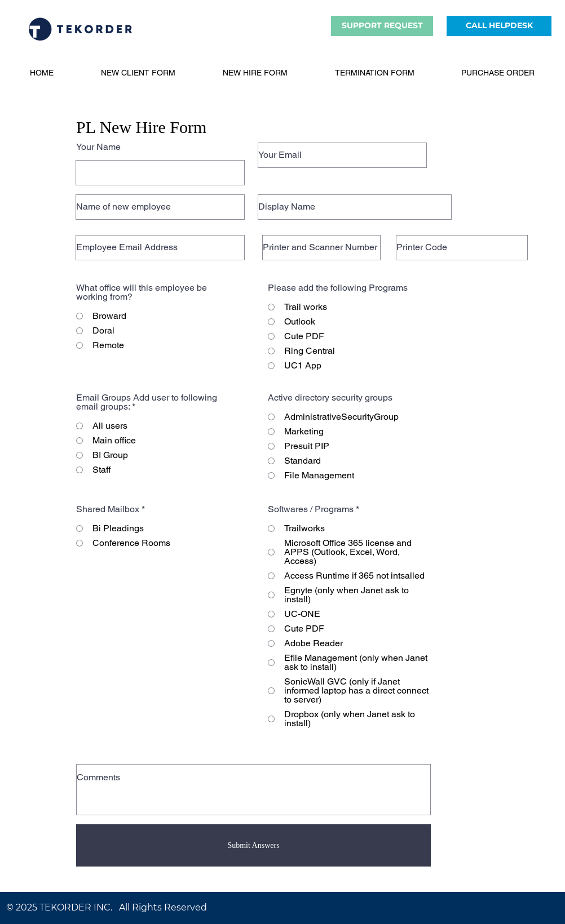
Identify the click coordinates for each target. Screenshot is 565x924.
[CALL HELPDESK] (499, 26)
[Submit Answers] (253, 845)
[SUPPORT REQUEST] (382, 26)
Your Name (98, 147)
